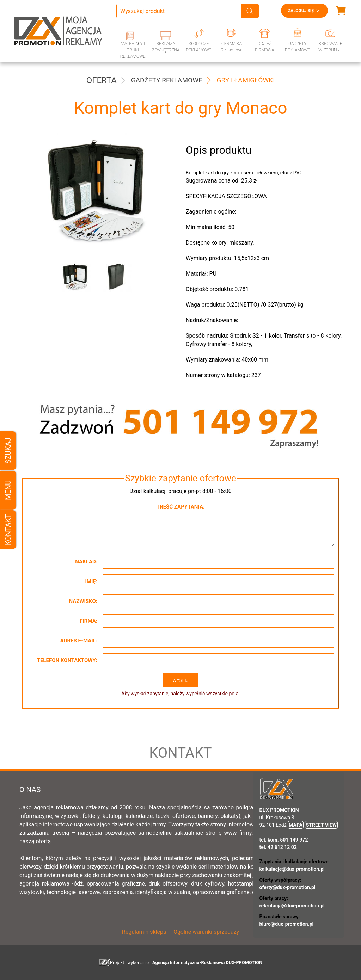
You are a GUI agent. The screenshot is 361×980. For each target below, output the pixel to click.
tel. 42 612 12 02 (278, 847)
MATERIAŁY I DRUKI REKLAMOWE (133, 50)
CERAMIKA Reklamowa (231, 47)
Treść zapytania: (180, 507)
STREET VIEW (321, 825)
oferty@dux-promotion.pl (287, 887)
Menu (8, 490)
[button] (74, 277)
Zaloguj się (304, 11)
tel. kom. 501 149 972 (284, 840)
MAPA (296, 825)
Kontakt (8, 529)
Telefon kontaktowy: (67, 660)
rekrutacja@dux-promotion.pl (292, 906)
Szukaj (8, 451)
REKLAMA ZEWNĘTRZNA (166, 47)
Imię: (91, 581)
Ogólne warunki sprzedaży (206, 932)
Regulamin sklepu (144, 932)
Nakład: (86, 562)
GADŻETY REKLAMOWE (298, 47)
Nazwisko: (83, 601)
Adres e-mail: (79, 641)
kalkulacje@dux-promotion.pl (292, 869)
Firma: (88, 621)
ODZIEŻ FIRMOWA (264, 47)
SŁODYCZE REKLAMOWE (199, 47)
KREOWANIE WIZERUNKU (330, 47)
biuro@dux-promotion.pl (287, 924)
